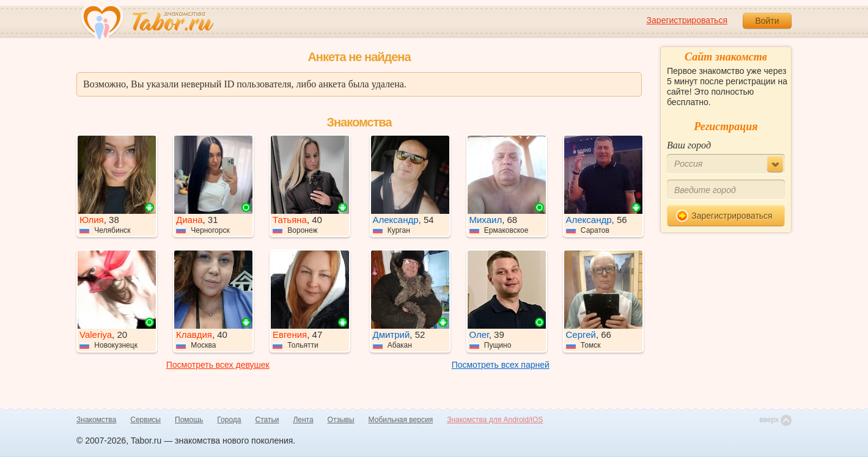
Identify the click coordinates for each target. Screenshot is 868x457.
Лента (303, 420)
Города (229, 420)
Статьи (267, 420)
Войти (767, 21)
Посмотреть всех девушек (218, 365)
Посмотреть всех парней (501, 365)
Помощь (189, 420)
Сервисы (145, 420)
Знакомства (96, 420)
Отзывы (341, 420)
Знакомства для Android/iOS (495, 420)
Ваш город (689, 145)
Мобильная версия (401, 420)
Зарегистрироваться (687, 20)
